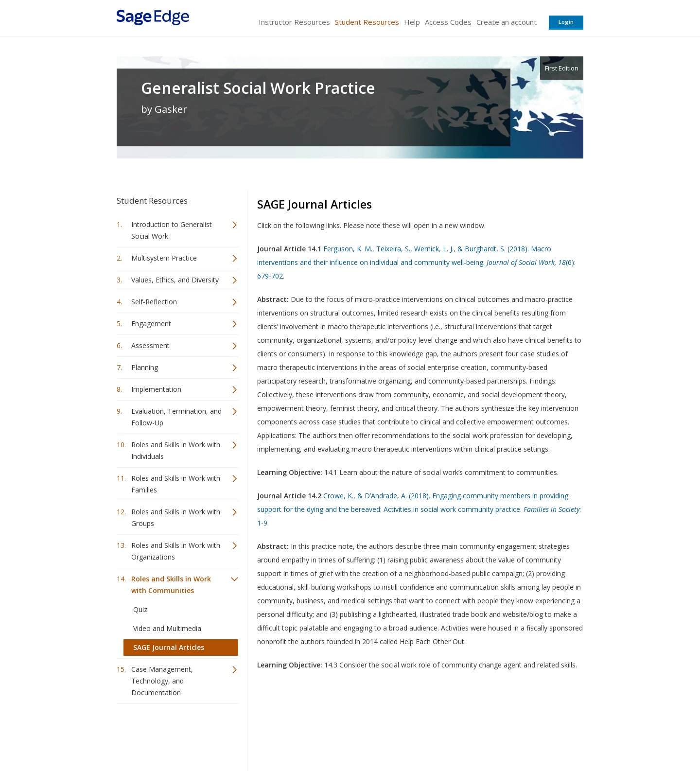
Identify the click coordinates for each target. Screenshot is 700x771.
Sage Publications (172, 735)
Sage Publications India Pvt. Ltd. (258, 735)
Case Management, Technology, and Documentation (162, 681)
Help (412, 22)
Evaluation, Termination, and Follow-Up (176, 417)
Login (566, 22)
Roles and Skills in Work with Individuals (176, 450)
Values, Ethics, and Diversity (175, 280)
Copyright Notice (465, 735)
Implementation (156, 389)
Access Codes (448, 22)
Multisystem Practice (164, 258)
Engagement (151, 324)
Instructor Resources (294, 22)
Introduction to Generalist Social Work (172, 230)
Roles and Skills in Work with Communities (171, 585)
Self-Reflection (154, 302)
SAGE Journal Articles (169, 647)
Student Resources (367, 22)
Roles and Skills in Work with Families (176, 484)
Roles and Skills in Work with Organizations (176, 551)
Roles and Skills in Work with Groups (176, 517)
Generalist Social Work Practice (258, 88)
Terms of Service (405, 735)
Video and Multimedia (167, 628)
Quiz (140, 609)
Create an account (507, 22)
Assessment (150, 345)
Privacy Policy (519, 735)
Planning (145, 367)
